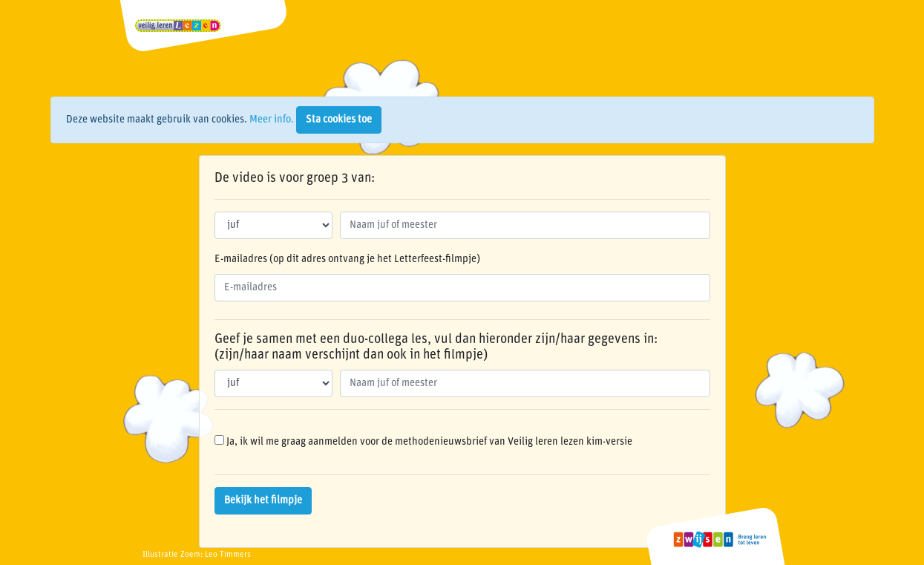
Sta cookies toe (339, 120)
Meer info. (272, 120)
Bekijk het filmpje (263, 500)
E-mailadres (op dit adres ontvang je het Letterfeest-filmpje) (347, 259)
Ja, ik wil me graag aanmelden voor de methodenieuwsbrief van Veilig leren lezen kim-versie (423, 441)
